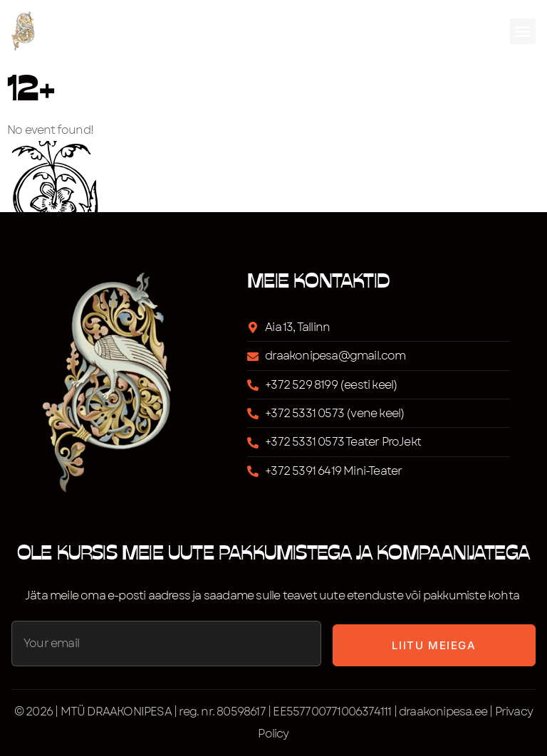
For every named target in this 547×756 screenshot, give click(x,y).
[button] (523, 31)
